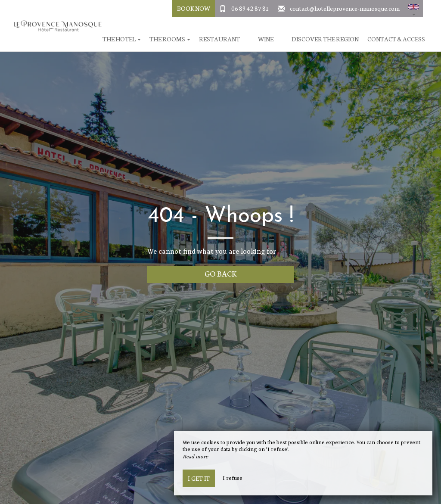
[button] (413, 9)
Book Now (194, 8)
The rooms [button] (170, 39)
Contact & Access (396, 39)
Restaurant (219, 39)
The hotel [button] (122, 39)
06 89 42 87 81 (250, 8)
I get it (199, 478)
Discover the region (325, 39)
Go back (221, 273)
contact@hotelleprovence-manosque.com (345, 8)
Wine (266, 39)
